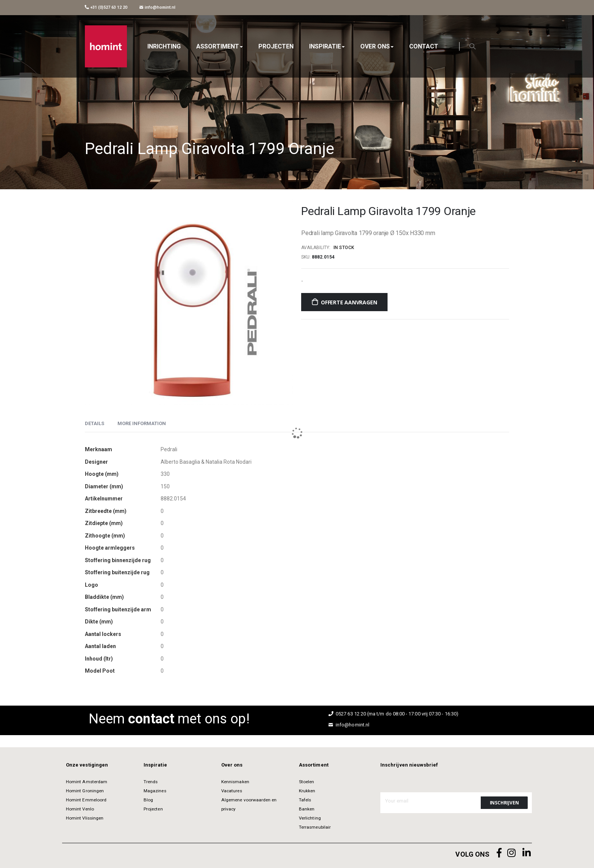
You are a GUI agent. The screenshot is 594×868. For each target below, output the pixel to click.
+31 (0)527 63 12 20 (106, 7)
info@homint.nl (157, 7)
